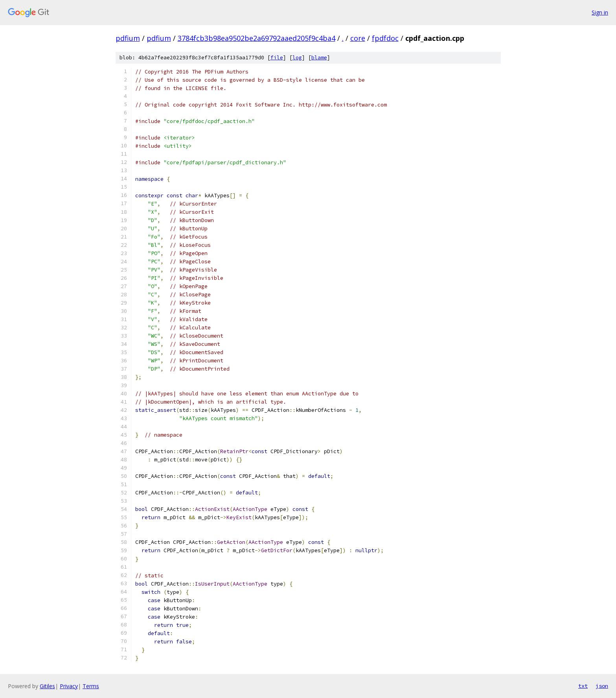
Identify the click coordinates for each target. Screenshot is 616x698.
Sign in (600, 12)
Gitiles (47, 686)
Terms (91, 686)
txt (583, 686)
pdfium (128, 38)
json (602, 686)
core (358, 38)
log (297, 58)
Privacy (69, 686)
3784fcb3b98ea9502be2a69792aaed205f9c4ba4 (257, 38)
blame (319, 58)
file (277, 58)
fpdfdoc (385, 38)
